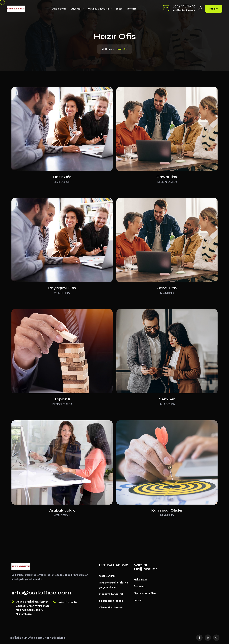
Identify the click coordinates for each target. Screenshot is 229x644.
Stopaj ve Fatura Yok (111, 594)
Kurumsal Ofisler (167, 510)
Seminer (167, 399)
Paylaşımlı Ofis (62, 288)
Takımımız (140, 586)
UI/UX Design (62, 182)
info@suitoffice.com (184, 10)
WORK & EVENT (99, 9)
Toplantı (62, 399)
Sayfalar (76, 9)
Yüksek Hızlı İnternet (111, 607)
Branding (167, 293)
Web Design (62, 293)
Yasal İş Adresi (108, 576)
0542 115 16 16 (184, 7)
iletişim (131, 9)
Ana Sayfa (59, 9)
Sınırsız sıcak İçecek (111, 601)
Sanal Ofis (167, 288)
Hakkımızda (141, 580)
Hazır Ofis (62, 177)
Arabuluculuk (62, 510)
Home (107, 49)
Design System (167, 182)
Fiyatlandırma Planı (145, 593)
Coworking (167, 177)
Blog (119, 9)
